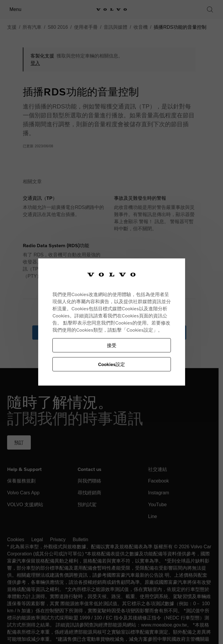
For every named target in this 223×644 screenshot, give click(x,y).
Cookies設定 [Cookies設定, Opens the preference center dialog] (111, 364)
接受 (112, 345)
